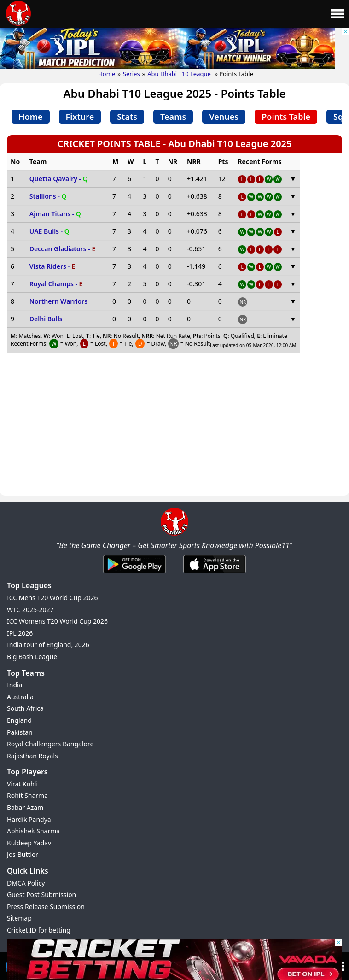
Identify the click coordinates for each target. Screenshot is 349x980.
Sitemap (19, 918)
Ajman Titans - (55, 214)
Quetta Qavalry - (59, 179)
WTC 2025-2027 (30, 610)
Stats (127, 117)
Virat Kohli (22, 784)
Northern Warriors (58, 301)
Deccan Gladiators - (62, 249)
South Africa (25, 708)
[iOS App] (215, 574)
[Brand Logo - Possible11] (174, 534)
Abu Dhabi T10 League (180, 74)
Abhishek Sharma (33, 831)
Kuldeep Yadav (29, 843)
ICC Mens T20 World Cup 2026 (52, 598)
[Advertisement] (174, 426)
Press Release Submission (46, 906)
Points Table (286, 117)
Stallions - (48, 196)
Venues (224, 117)
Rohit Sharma (27, 795)
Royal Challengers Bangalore (50, 744)
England (19, 720)
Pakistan (20, 732)
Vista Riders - (52, 266)
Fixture (80, 117)
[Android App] (134, 574)
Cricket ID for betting (39, 930)
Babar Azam (25, 807)
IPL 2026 (20, 633)
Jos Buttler (23, 854)
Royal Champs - (56, 284)
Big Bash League (32, 657)
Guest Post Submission (41, 894)
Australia (20, 697)
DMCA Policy (26, 883)
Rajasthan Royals (32, 756)
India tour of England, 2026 (48, 645)
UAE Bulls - (49, 231)
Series (131, 74)
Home (107, 74)
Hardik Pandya (29, 819)
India (15, 685)
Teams (173, 117)
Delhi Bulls (46, 319)
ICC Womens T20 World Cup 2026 (57, 621)
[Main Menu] (337, 14)
